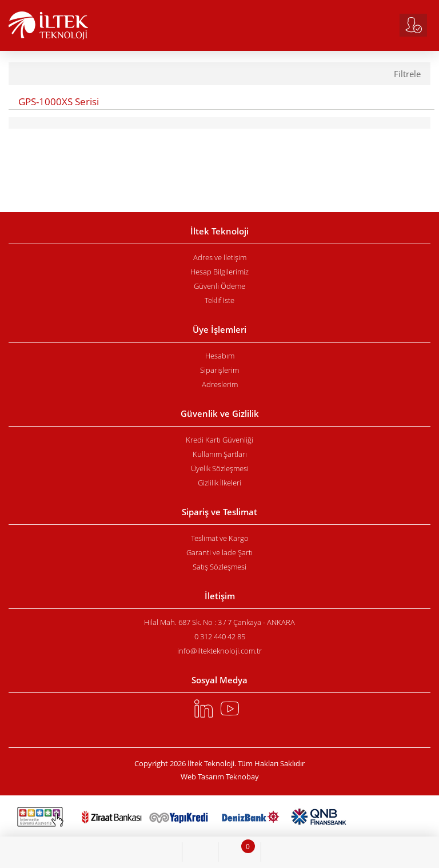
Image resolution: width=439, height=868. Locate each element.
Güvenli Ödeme (219, 286)
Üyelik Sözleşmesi (220, 468)
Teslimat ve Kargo (220, 538)
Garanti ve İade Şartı (219, 552)
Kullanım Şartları (220, 454)
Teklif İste (219, 300)
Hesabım (220, 356)
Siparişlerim (219, 370)
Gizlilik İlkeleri (219, 483)
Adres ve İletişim (220, 257)
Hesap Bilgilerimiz (219, 272)
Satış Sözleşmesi (219, 567)
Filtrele (407, 74)
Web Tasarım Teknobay (220, 777)
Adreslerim (220, 384)
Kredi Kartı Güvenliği (219, 440)
